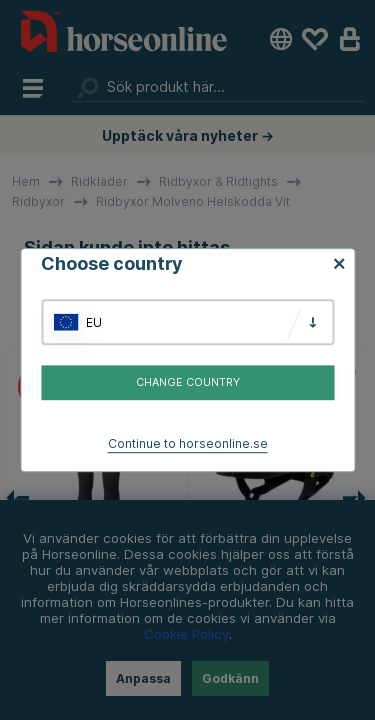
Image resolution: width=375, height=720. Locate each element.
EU (94, 322)
